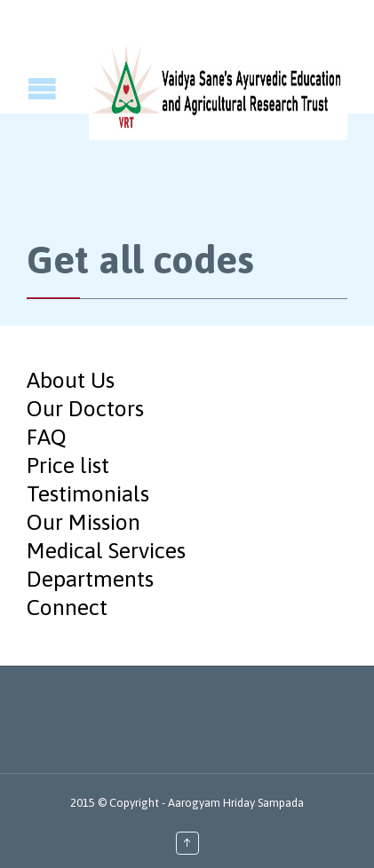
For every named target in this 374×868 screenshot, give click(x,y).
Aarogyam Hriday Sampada (236, 803)
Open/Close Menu (16, 88)
